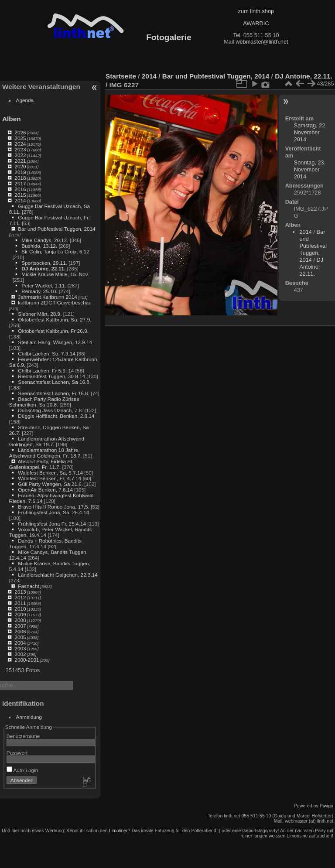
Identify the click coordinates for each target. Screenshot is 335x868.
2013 (20, 592)
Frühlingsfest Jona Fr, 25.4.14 (52, 524)
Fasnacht (28, 586)
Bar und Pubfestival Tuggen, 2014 (56, 229)
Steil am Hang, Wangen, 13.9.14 (55, 342)
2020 (20, 166)
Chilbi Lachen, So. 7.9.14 (46, 354)
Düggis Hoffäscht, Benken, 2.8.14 (56, 416)
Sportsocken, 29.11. (44, 263)
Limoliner (118, 830)
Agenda (25, 100)
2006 (20, 631)
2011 (20, 603)
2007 (20, 626)
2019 (20, 172)
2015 (20, 195)
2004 (20, 643)
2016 (20, 189)
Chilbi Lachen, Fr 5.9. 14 (46, 371)
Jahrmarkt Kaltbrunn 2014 (47, 297)
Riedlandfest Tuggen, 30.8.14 (51, 376)
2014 (20, 200)
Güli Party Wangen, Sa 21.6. (50, 484)
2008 (20, 620)
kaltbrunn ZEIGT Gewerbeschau (55, 302)
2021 (20, 161)
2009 (20, 614)
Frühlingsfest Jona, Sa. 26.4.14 (53, 512)
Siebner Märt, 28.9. (40, 314)
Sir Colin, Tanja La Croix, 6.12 (55, 251)
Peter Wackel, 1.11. (44, 285)
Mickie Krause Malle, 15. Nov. (55, 274)
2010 (20, 609)
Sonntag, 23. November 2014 (310, 169)
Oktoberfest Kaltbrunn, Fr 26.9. (53, 331)
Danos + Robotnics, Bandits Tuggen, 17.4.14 (45, 543)
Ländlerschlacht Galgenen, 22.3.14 (58, 575)
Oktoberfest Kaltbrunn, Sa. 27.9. (55, 320)
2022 (20, 155)
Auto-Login (22, 770)
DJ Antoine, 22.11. (43, 268)
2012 (20, 597)
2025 (20, 138)
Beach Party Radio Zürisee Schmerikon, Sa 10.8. (44, 402)
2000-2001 (27, 660)
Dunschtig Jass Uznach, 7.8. (50, 410)
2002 (20, 654)
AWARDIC (256, 23)
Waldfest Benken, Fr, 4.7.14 (50, 478)
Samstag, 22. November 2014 (310, 132)
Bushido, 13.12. (39, 246)
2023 (20, 149)
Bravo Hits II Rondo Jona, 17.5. (54, 507)
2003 (20, 648)
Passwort (17, 753)
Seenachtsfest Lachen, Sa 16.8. (54, 382)
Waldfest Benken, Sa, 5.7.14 (50, 473)
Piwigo (326, 806)
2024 (20, 144)
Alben (12, 119)
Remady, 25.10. (39, 291)
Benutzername (23, 736)
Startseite (121, 76)
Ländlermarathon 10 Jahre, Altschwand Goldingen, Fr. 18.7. (46, 453)
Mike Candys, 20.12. (45, 240)
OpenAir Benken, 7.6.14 (45, 490)
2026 (20, 132)
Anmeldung (29, 717)
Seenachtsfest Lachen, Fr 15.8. (54, 393)
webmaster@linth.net (262, 42)
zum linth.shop (256, 11)
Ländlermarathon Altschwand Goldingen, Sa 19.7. (47, 441)
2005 (20, 637)
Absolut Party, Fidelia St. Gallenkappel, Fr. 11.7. (41, 464)
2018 (20, 178)
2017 (20, 183)
